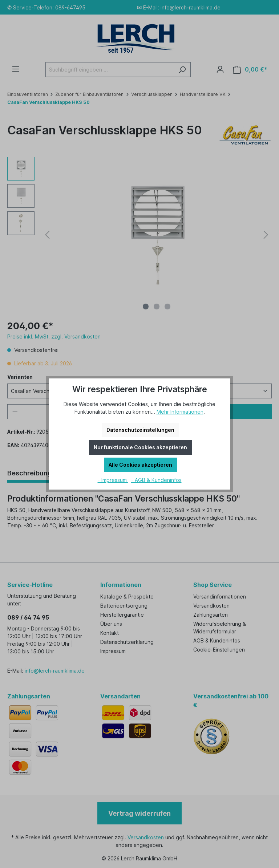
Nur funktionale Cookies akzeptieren (140, 447)
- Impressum (113, 480)
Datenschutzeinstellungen (140, 430)
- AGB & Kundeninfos (156, 480)
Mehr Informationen (180, 412)
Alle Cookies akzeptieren (140, 465)
